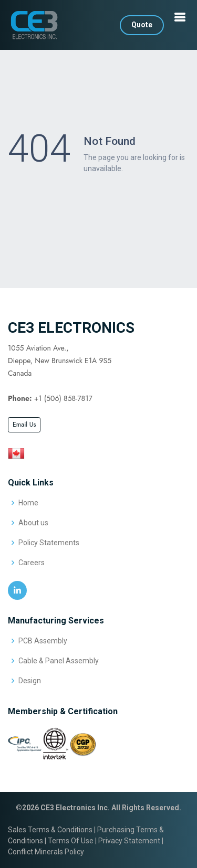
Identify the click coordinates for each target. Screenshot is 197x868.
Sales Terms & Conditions (50, 830)
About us (33, 523)
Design (30, 681)
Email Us (24, 425)
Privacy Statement (129, 841)
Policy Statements (49, 543)
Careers (32, 563)
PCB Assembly (43, 641)
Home (28, 503)
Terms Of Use (71, 841)
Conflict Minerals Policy (46, 852)
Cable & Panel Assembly (59, 661)
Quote (142, 25)
